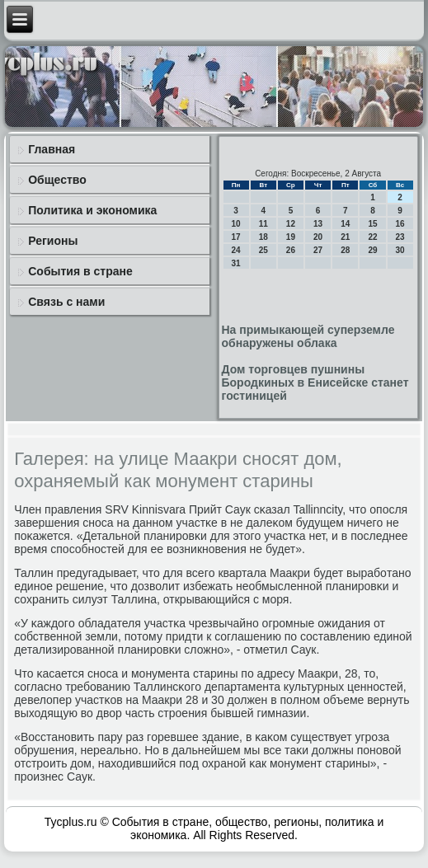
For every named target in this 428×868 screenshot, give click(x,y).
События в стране (80, 271)
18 (263, 237)
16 (400, 224)
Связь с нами (66, 302)
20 (318, 237)
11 (263, 224)
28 (345, 250)
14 (345, 224)
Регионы (53, 241)
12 (291, 224)
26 (291, 250)
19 (291, 237)
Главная (52, 149)
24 (236, 250)
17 (236, 237)
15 (372, 224)
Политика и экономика (92, 210)
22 (372, 237)
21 (345, 237)
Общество (57, 180)
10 (236, 224)
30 (400, 250)
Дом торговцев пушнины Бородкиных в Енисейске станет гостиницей (315, 382)
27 (318, 250)
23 (400, 237)
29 (372, 250)
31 (236, 263)
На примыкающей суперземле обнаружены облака (308, 336)
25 (263, 250)
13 (318, 224)
